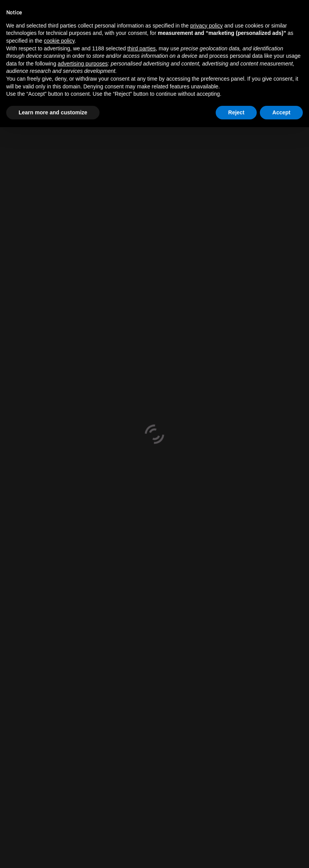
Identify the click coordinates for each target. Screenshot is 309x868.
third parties (142, 48)
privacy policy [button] (206, 26)
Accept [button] (281, 112)
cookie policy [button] (59, 41)
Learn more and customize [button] (53, 112)
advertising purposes (83, 64)
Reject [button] (236, 112)
